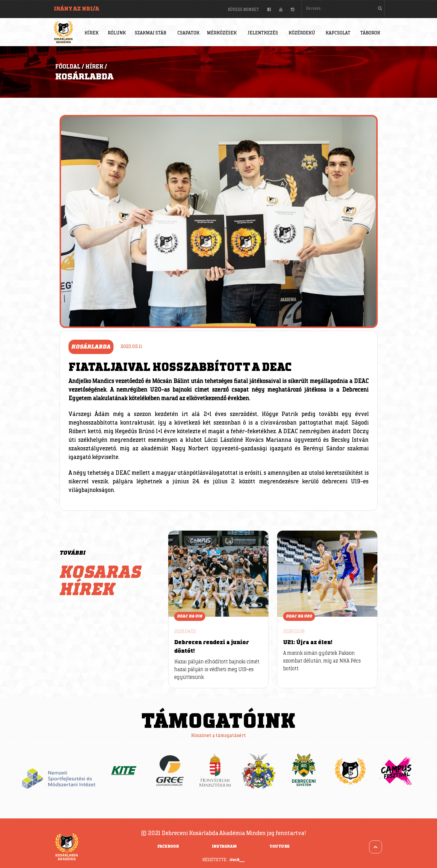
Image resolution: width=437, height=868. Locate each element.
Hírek (92, 33)
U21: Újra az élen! (308, 642)
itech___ (237, 860)
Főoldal (68, 67)
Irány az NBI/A (77, 9)
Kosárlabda (84, 77)
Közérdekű (302, 33)
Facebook (168, 847)
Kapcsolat (338, 33)
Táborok (370, 33)
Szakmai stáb (150, 33)
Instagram (224, 847)
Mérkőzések (222, 33)
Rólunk (117, 33)
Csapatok (188, 33)
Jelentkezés (263, 33)
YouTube (280, 847)
